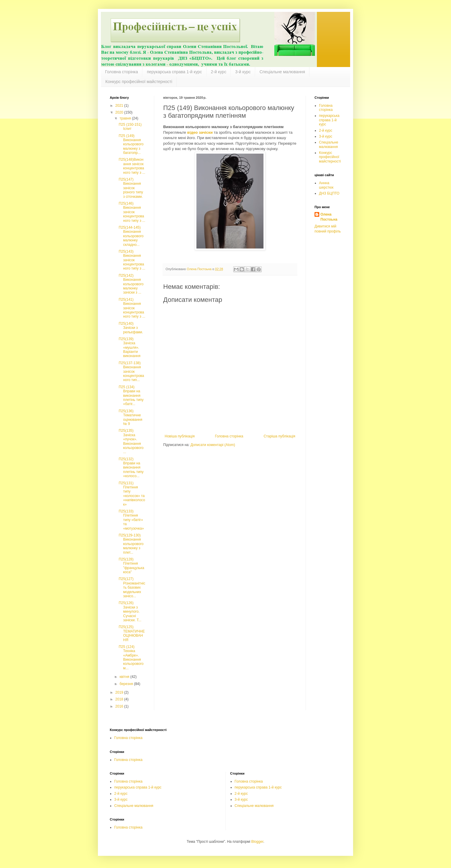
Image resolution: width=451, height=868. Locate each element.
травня (126, 118)
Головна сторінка (122, 72)
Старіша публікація (279, 436)
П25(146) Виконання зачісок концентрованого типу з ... (132, 212)
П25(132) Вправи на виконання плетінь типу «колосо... (131, 468)
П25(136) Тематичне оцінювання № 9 (131, 417)
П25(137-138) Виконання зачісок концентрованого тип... (131, 372)
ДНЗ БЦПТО (329, 193)
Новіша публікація (180, 436)
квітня (125, 677)
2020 (120, 112)
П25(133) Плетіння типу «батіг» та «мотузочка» (131, 520)
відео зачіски (200, 132)
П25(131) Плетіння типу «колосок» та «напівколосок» (132, 494)
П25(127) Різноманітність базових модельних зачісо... (132, 587)
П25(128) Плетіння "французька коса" (131, 566)
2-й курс (219, 72)
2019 (120, 692)
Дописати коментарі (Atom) (213, 445)
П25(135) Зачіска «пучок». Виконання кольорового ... (131, 441)
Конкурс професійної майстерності (139, 82)
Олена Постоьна (329, 217)
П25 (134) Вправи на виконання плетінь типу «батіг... (131, 396)
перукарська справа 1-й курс (174, 72)
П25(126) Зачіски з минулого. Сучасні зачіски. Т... (130, 611)
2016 (120, 706)
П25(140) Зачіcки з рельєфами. (131, 328)
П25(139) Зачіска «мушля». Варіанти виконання (130, 348)
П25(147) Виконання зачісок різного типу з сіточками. (131, 188)
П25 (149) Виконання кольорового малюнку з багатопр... (131, 144)
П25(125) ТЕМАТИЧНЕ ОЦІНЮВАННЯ (132, 633)
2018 (120, 699)
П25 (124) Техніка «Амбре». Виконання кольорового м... (131, 657)
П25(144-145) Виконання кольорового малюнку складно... (131, 236)
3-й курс (243, 72)
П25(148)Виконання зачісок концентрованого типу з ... (132, 166)
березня (127, 684)
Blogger (257, 842)
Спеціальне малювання (282, 72)
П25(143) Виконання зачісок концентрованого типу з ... (132, 260)
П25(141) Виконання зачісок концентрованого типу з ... (132, 308)
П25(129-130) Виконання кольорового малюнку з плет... (131, 544)
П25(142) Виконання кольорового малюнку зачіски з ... (131, 284)
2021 (120, 106)
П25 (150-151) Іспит (130, 127)
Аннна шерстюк (326, 185)
